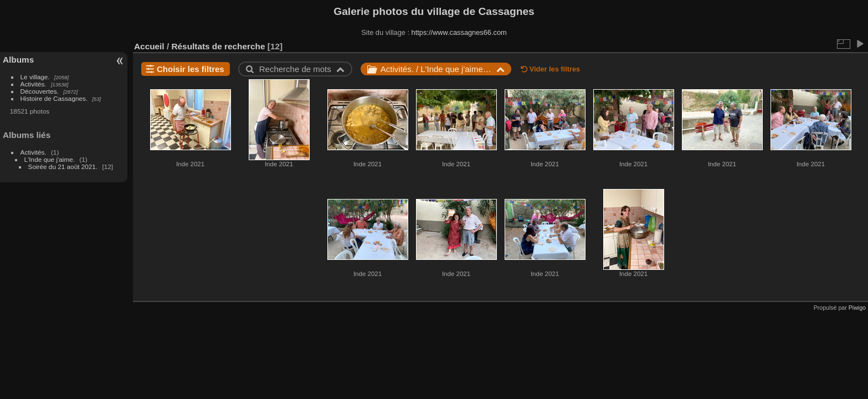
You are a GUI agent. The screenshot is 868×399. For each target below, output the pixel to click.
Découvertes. (40, 91)
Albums (18, 60)
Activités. (34, 84)
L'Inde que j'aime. (50, 159)
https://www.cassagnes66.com (459, 32)
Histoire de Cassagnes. (54, 98)
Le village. (35, 77)
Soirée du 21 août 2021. (63, 167)
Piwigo (857, 308)
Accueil (149, 46)
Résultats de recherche (218, 46)
